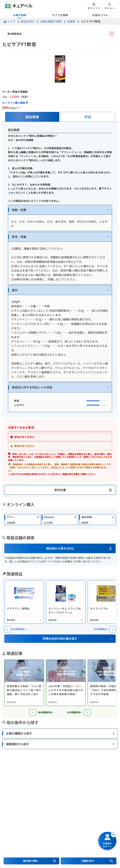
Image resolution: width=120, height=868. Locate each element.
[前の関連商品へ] (7, 629)
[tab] (32, 117)
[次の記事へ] (87, 712)
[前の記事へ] (33, 712)
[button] (60, 210)
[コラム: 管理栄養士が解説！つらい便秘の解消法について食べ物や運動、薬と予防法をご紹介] (24, 683)
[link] (23, 520)
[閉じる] (113, 835)
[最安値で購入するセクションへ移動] (31, 861)
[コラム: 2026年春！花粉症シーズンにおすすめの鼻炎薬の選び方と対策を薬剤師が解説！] (66, 683)
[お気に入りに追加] (112, 34)
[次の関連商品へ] (113, 629)
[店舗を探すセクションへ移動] (89, 861)
